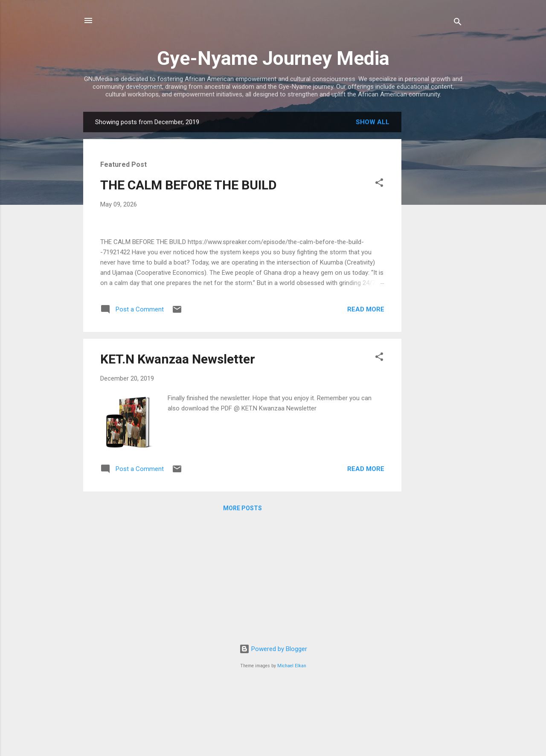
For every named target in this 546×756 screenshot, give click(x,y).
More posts (243, 689)
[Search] (458, 23)
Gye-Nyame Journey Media (273, 58)
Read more (366, 489)
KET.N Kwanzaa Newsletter (178, 539)
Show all (373, 122)
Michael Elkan (292, 734)
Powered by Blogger (273, 717)
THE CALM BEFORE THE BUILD (189, 185)
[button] (379, 184)
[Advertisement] (436, 240)
